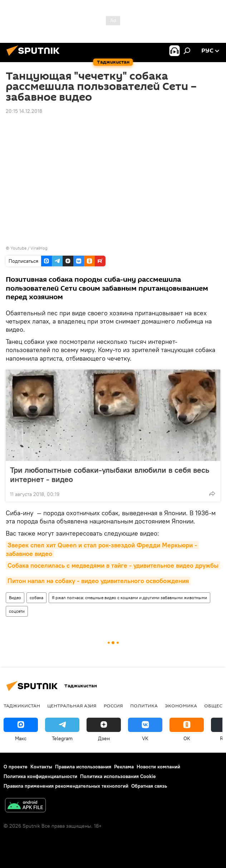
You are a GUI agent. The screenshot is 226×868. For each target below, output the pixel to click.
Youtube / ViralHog (29, 248)
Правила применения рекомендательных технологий (66, 786)
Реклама (124, 767)
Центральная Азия (72, 706)
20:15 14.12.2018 (24, 111)
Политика (144, 706)
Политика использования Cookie (118, 776)
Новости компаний (158, 767)
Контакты (41, 767)
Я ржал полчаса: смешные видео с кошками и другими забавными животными (129, 598)
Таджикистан (22, 706)
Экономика (181, 706)
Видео (15, 598)
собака (36, 598)
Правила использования (83, 767)
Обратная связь (149, 786)
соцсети (17, 611)
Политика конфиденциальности (40, 776)
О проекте (16, 767)
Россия (113, 706)
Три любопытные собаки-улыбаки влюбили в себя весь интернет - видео (110, 475)
